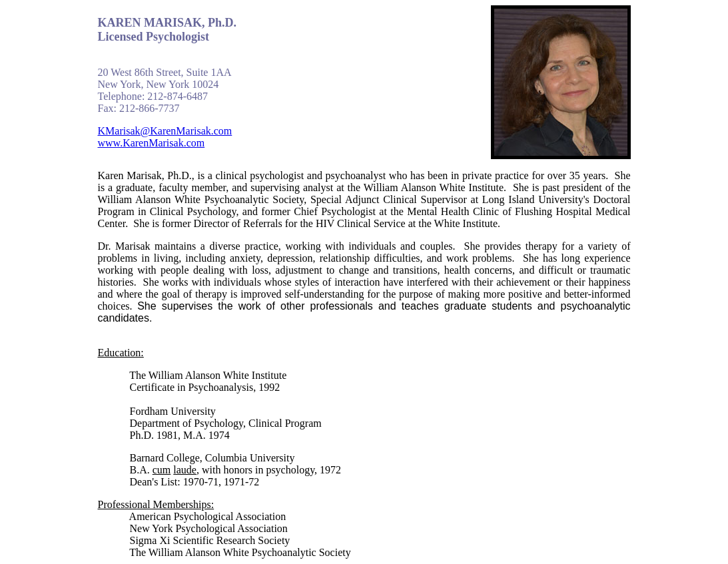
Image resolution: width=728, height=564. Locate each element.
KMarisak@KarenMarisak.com (165, 131)
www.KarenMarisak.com (152, 143)
